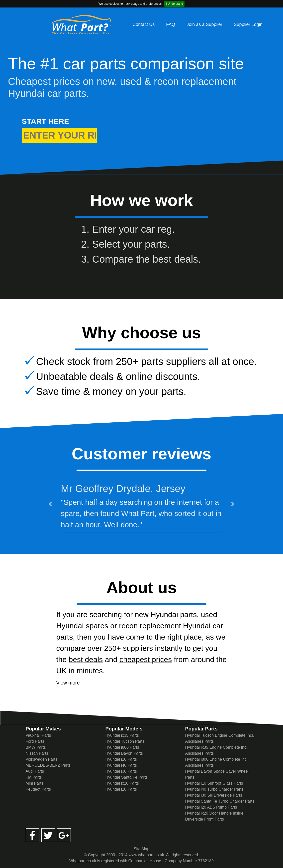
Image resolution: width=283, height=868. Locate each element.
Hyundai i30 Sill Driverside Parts (214, 795)
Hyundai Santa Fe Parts (126, 777)
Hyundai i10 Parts (121, 759)
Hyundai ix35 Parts (122, 735)
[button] (50, 504)
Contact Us (143, 24)
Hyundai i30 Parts (121, 771)
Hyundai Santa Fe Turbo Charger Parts (220, 801)
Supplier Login (248, 24)
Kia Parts (34, 777)
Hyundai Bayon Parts (124, 753)
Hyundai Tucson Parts (125, 741)
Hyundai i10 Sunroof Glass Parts (214, 783)
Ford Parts (35, 741)
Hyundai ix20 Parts (122, 783)
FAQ (171, 24)
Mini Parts (35, 783)
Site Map (141, 849)
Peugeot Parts (38, 789)
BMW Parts (36, 747)
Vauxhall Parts (38, 735)
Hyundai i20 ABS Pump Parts (211, 807)
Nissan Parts (37, 753)
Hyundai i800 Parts (122, 747)
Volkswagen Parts (42, 759)
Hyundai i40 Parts (121, 765)
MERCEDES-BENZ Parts (48, 765)
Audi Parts (35, 771)
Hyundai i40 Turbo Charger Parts (214, 789)
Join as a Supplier (204, 24)
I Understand (174, 4)
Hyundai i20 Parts (121, 789)
